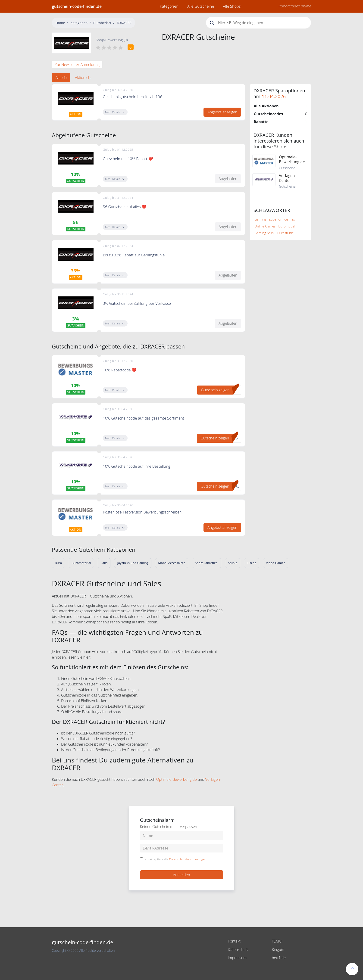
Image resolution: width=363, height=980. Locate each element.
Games (289, 219)
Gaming (260, 219)
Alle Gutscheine (201, 6)
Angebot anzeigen (222, 112)
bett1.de (279, 958)
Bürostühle (285, 233)
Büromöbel (287, 226)
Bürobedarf (102, 23)
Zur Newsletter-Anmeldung (77, 65)
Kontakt (234, 941)
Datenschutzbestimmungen (188, 859)
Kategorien (169, 6)
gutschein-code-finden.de (77, 6)
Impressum (237, 958)
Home (60, 23)
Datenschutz (238, 949)
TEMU (277, 941)
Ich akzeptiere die (176, 859)
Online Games (265, 226)
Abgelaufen (228, 179)
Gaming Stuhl (264, 233)
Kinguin (278, 949)
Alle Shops (232, 6)
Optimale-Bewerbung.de (177, 779)
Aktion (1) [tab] (83, 78)
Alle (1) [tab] (61, 78)
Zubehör (275, 219)
